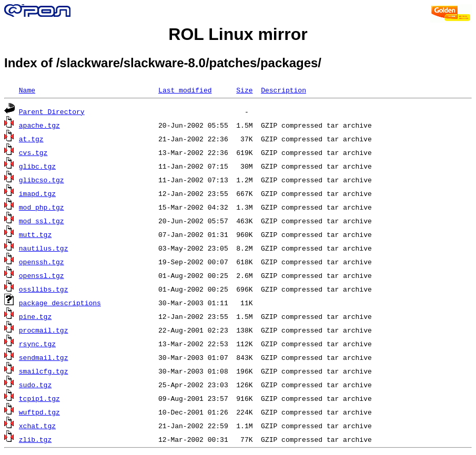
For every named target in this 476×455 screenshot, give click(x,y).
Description (283, 90)
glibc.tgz (37, 166)
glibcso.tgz (42, 180)
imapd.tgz (37, 193)
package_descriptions (60, 303)
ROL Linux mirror (238, 34)
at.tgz (31, 139)
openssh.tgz (42, 262)
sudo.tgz (35, 385)
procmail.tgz (44, 330)
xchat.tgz (37, 426)
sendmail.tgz (44, 357)
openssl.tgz (42, 275)
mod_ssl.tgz (42, 221)
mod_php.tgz (42, 207)
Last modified (185, 90)
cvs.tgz (33, 152)
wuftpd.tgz (39, 412)
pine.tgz (35, 316)
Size (244, 90)
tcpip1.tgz (39, 398)
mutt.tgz (35, 234)
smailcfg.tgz (44, 371)
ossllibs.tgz (44, 289)
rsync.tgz (37, 344)
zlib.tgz (35, 439)
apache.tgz (39, 125)
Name (27, 90)
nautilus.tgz (44, 248)
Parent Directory (52, 111)
